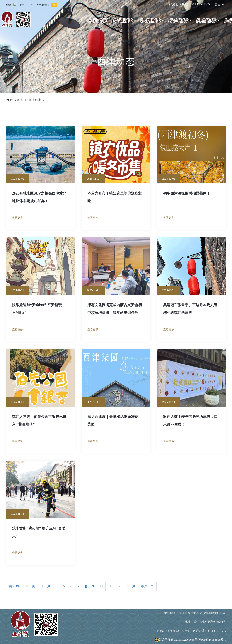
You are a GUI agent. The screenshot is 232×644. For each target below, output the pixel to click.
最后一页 (147, 586)
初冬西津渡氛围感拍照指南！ (187, 193)
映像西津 (17, 100)
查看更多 (17, 218)
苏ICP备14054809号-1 (212, 640)
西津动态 (35, 100)
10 (101, 586)
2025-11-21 (18, 290)
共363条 (14, 586)
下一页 (130, 586)
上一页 (46, 586)
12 (118, 586)
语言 (219, 4)
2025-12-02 (18, 179)
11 (110, 586)
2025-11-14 (93, 402)
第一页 (30, 586)
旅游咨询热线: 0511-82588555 (189, 4)
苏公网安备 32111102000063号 (176, 640)
